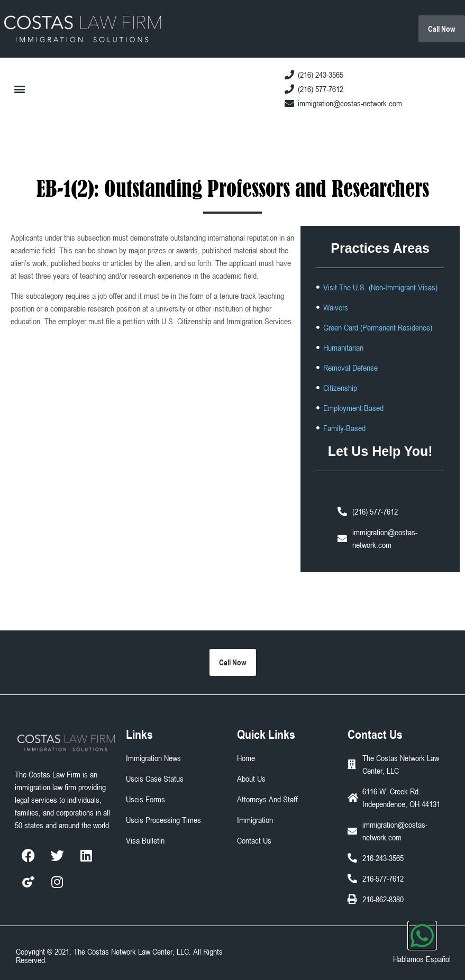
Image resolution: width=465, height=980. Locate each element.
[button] (19, 89)
